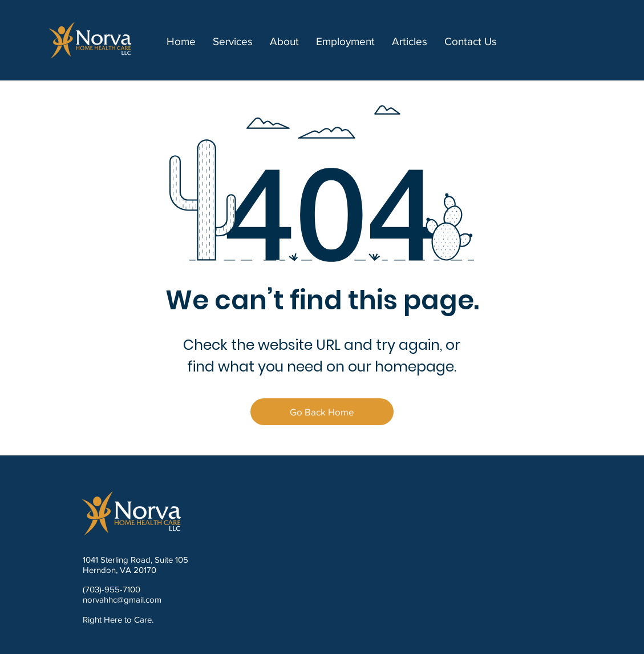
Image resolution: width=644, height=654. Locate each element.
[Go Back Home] (322, 412)
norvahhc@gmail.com (122, 599)
